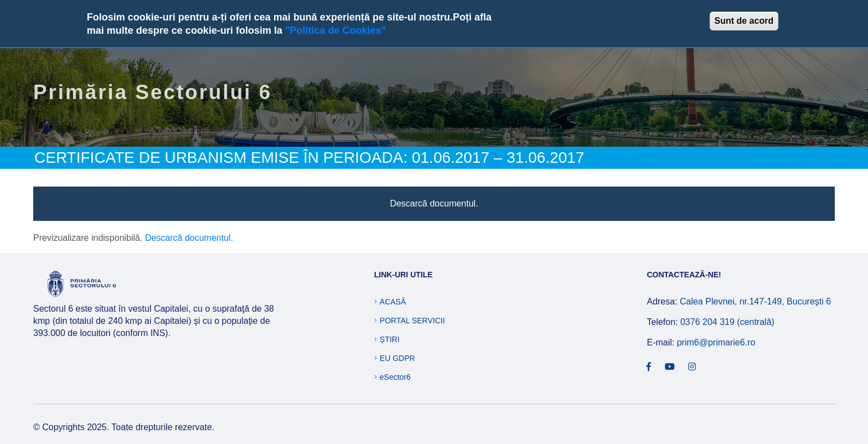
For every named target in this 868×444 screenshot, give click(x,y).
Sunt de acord (744, 21)
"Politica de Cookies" (335, 30)
